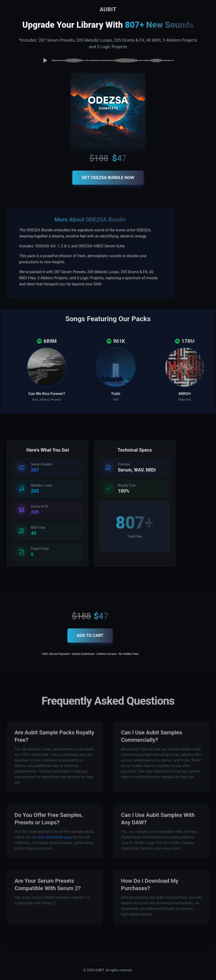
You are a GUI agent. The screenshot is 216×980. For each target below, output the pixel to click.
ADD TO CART (90, 638)
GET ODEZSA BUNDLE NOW (108, 177)
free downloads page (57, 836)
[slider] (113, 60)
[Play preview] (45, 60)
